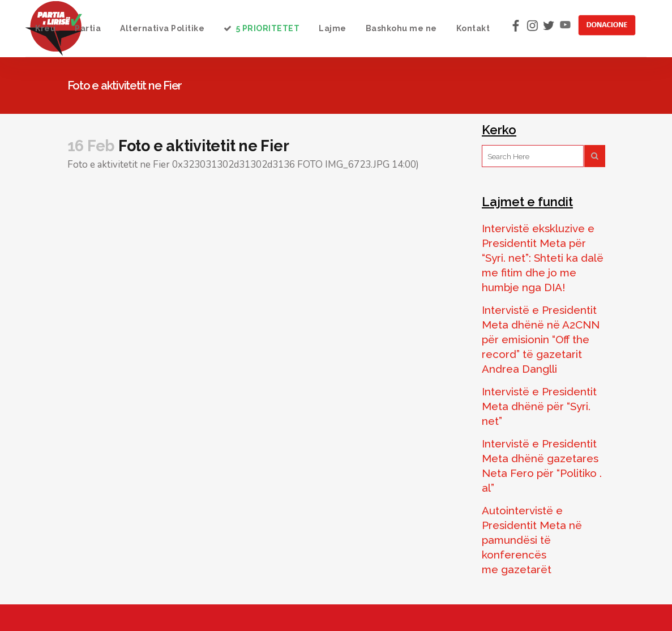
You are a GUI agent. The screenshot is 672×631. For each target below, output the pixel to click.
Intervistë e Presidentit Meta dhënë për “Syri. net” (539, 406)
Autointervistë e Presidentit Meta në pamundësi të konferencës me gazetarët (532, 540)
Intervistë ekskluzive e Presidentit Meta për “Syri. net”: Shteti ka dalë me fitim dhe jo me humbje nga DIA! (543, 258)
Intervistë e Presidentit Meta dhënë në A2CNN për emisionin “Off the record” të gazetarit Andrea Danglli (541, 339)
